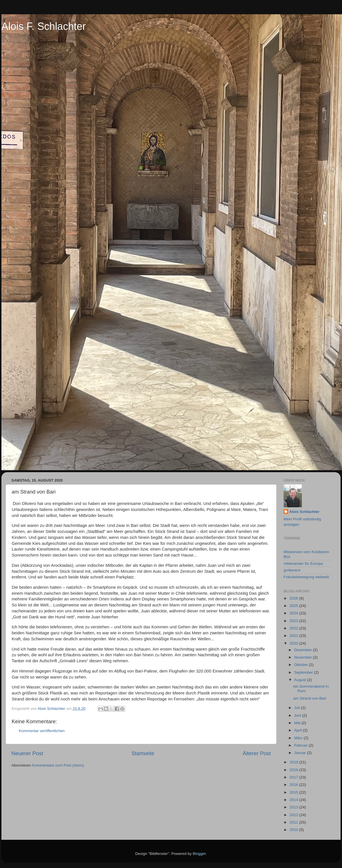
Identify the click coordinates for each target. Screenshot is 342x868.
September (304, 672)
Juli (298, 708)
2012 (294, 815)
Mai (298, 723)
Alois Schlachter (304, 512)
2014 (294, 800)
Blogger (199, 854)
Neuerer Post (27, 753)
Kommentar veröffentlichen (42, 731)
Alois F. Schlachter (44, 26)
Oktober (302, 665)
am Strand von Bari (310, 698)
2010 (294, 830)
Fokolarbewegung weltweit (306, 577)
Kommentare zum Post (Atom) (58, 765)
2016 (294, 785)
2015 (294, 792)
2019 (294, 762)
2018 (294, 770)
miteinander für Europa (303, 564)
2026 (294, 598)
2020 (294, 643)
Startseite (143, 753)
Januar (301, 753)
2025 (294, 606)
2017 (294, 777)
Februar (301, 745)
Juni (298, 715)
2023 (294, 621)
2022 (294, 628)
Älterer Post (257, 753)
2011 (294, 822)
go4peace (292, 570)
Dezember (304, 650)
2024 (294, 613)
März (299, 738)
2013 (294, 807)
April (299, 730)
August (301, 680)
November (304, 657)
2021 (294, 636)
